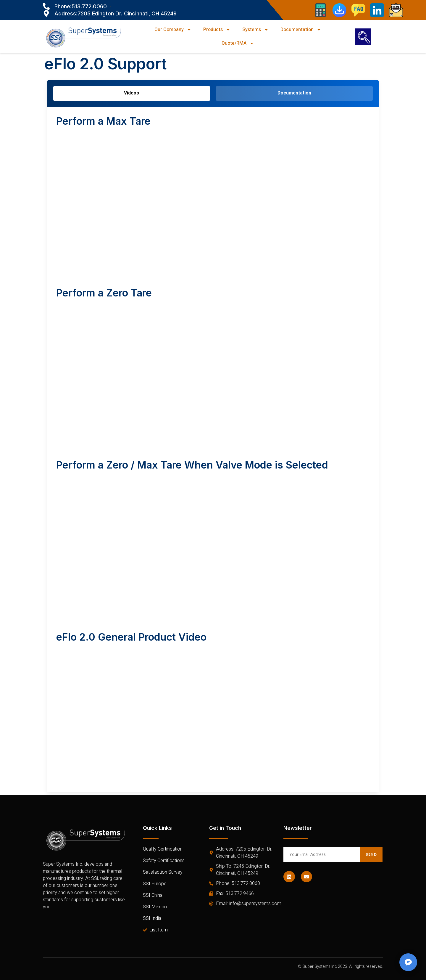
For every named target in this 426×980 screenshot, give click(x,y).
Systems (255, 30)
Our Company (173, 30)
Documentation (301, 30)
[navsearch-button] (363, 37)
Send (371, 854)
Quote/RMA (238, 43)
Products (217, 30)
